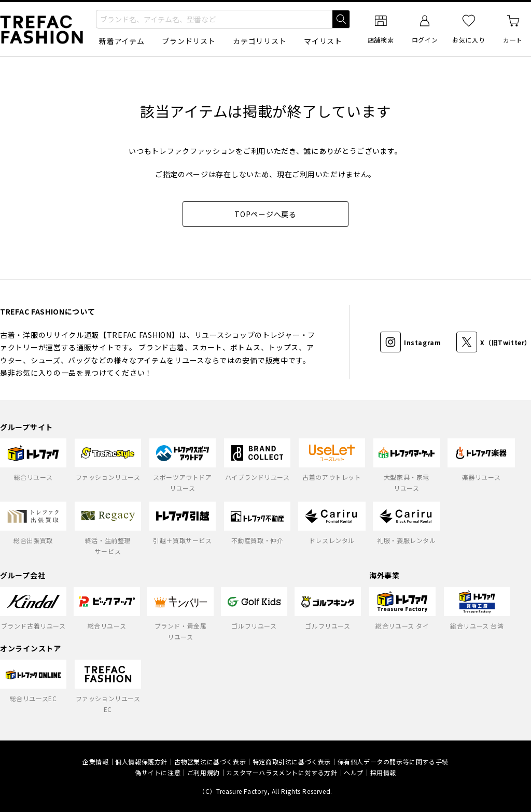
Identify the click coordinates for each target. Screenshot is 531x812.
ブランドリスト (188, 41)
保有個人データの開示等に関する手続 (393, 761)
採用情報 (383, 772)
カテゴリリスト (260, 41)
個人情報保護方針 (141, 761)
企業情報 (95, 761)
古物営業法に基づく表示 (210, 761)
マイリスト (323, 41)
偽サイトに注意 (158, 772)
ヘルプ (354, 772)
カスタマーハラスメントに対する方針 (282, 772)
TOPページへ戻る (265, 214)
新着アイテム (122, 41)
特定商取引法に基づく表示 (292, 761)
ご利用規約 (204, 772)
